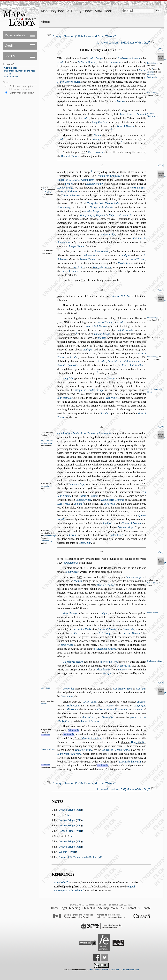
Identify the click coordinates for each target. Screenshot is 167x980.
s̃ (122, 207)
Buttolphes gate (95, 184)
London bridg (46, 443)
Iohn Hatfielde (65, 398)
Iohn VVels (67, 645)
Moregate (108, 706)
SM (68, 815)
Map (44, 11)
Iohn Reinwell (71, 563)
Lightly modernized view (22, 93)
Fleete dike (129, 629)
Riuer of (125, 126)
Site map (104, 908)
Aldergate (72, 709)
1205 (114, 373)
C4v (161, 683)
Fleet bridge (103, 670)
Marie (142, 70)
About (46, 22)
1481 (79, 577)
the (109, 176)
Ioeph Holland (77, 246)
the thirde (91, 738)
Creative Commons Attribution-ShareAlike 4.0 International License (113, 970)
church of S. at (76, 180)
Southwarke (115, 62)
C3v (161, 427)
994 (116, 114)
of (122, 296)
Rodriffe (88, 350)
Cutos (82, 496)
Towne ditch (89, 702)
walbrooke (69, 734)
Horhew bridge (84, 750)
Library (76, 11)
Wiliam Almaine (132, 361)
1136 (79, 251)
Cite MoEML (89, 908)
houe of (91, 721)
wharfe (125, 330)
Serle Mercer (115, 361)
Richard (102, 338)
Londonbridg (46, 486)
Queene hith (85, 543)
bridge (116, 535)
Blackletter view (22, 89)
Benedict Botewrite (68, 365)
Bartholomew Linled (129, 58)
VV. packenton (47, 440)
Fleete (77, 633)
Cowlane (141, 689)
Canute (98, 135)
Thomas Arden (112, 203)
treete (123, 689)
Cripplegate (140, 706)
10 (97, 372)
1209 (143, 357)
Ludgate (104, 613)
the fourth (130, 762)
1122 (71, 203)
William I (64, 852)
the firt (138, 188)
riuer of (69, 192)
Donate (146, 908)
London (150, 74)
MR (79, 810)
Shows (88, 11)
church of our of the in (84, 433)
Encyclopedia (59, 11)
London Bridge (67, 810)
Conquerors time (66, 334)
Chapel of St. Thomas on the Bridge (77, 857)
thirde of (133, 742)
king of (133, 114)
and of (99, 267)
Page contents (15, 35)
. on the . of (110, 410)
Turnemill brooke (107, 629)
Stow (99, 11)
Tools (108, 11)
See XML (11, 56)
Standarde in (105, 649)
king (100, 122)
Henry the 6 (112, 398)
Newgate (108, 673)
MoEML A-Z (118, 908)
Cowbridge (68, 689)
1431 (101, 645)
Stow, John (60, 882)
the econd (102, 267)
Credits (10, 46)
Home (55, 908)
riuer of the (82, 629)
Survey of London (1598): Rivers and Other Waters (84, 36)
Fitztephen (124, 263)
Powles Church (88, 259)
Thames (150, 72)
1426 (60, 563)
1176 (66, 322)
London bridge (95, 58)
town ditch (45, 704)
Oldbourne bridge (155, 661)
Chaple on (89, 390)
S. (87, 62)
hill (124, 666)
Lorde (64, 504)
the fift (138, 742)
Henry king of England (92, 215)
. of (134, 188)
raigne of (73, 267)
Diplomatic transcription (22, 86)
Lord (109, 504)
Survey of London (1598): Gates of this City (122, 43)
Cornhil (73, 535)
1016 (90, 135)
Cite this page (11, 68)
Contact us (133, 908)
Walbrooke (74, 730)
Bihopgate (73, 706)
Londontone (88, 255)
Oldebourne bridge (73, 662)
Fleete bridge (70, 613)
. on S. (125, 496)
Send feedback (11, 77)
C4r (160, 552)
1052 (84, 152)
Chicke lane (67, 696)
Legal (64, 908)
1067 (93, 176)
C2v (161, 165)
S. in (100, 207)
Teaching (74, 908)
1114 (114, 188)
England (78, 504)
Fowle (61, 62)
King (68, 378)
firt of (98, 251)
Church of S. (116, 750)
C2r (160, 49)
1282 (99, 480)
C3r (160, 290)
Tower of (71, 195)
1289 (143, 484)
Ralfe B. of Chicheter (121, 215)
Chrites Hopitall (107, 709)
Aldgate (126, 255)
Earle (95, 152)
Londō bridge (153, 63)
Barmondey (64, 207)
